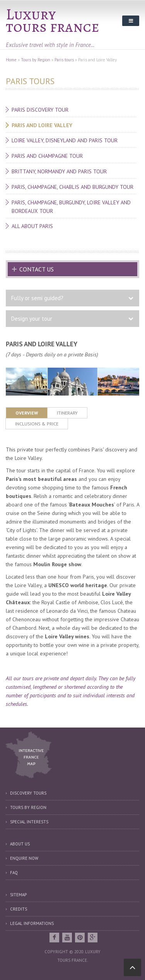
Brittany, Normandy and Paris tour (59, 171)
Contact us (37, 269)
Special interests (29, 822)
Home (11, 60)
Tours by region (28, 807)
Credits (19, 909)
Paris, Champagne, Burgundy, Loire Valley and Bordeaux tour (71, 207)
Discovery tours (28, 793)
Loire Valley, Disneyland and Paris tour (65, 140)
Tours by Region (36, 60)
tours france (53, 27)
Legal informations (32, 923)
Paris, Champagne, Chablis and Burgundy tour (72, 187)
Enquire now (24, 858)
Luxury (31, 14)
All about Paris (32, 226)
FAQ (14, 873)
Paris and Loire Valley (42, 125)
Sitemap (18, 895)
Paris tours (64, 60)
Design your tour (32, 319)
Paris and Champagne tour (47, 156)
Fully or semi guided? (37, 298)
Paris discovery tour (40, 110)
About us (20, 844)
